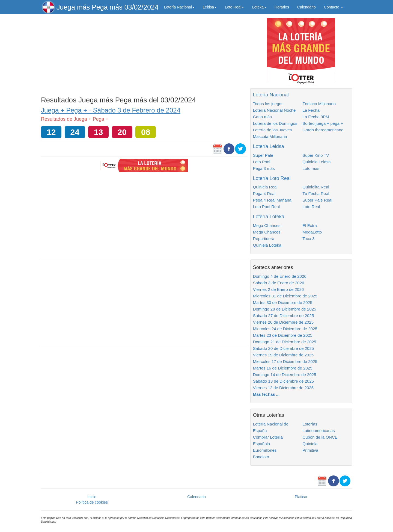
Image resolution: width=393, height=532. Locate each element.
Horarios (282, 7)
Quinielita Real (316, 187)
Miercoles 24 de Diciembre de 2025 (285, 329)
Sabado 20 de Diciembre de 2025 (284, 348)
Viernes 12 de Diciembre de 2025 (283, 388)
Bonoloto (261, 457)
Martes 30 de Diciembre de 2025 (283, 302)
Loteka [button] (259, 7)
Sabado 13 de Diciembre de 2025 (284, 381)
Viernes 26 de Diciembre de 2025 (283, 322)
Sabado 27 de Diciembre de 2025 (284, 316)
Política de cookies (92, 502)
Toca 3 (308, 239)
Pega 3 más (264, 168)
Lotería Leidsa (269, 146)
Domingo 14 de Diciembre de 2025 (285, 375)
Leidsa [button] (210, 7)
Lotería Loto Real (272, 178)
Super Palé (263, 155)
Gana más (262, 117)
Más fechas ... (266, 394)
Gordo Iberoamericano (323, 130)
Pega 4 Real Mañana (272, 200)
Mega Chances (267, 225)
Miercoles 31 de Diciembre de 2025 (285, 296)
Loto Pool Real (266, 207)
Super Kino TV (316, 155)
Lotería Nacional (271, 95)
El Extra (310, 225)
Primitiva (310, 450)
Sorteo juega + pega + (323, 123)
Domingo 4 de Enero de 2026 (280, 276)
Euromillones (265, 450)
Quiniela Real (265, 187)
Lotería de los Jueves (273, 130)
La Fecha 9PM (316, 117)
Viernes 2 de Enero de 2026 (279, 289)
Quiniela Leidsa (316, 162)
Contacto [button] (334, 7)
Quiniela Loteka (267, 245)
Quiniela (310, 444)
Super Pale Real (317, 200)
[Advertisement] (144, 54)
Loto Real (311, 207)
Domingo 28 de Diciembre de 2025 (285, 309)
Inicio (92, 497)
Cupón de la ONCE (320, 437)
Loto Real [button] (234, 7)
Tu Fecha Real (316, 193)
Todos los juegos (268, 104)
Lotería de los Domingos (275, 123)
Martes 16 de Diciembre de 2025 (283, 368)
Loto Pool (262, 162)
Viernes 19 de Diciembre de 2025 (283, 355)
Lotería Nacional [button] (179, 7)
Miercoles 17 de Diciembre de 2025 (285, 361)
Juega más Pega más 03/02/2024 (108, 7)
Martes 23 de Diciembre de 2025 (283, 335)
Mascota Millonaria (270, 136)
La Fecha (311, 110)
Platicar (301, 497)
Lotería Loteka (269, 217)
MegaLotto (312, 232)
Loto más (311, 168)
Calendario (306, 7)
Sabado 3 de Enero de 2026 (279, 283)
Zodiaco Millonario (319, 104)
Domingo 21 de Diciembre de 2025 (285, 342)
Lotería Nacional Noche (274, 110)
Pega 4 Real (264, 193)
